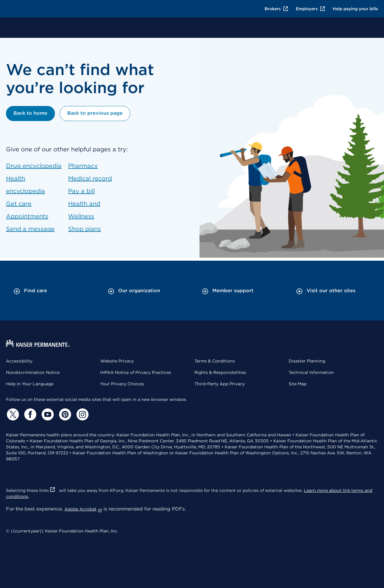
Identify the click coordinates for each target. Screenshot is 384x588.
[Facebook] (29, 414)
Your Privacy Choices (122, 384)
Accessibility (19, 361)
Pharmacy (83, 166)
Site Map (298, 384)
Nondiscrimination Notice (33, 372)
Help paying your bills (355, 9)
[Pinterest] (64, 414)
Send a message (30, 229)
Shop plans (84, 229)
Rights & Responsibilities (220, 372)
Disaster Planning (307, 361)
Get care (19, 204)
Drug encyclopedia (34, 166)
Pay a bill (81, 191)
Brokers (277, 9)
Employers (311, 9)
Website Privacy (117, 361)
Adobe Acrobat (83, 509)
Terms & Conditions (215, 361)
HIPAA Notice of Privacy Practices (136, 372)
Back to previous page (95, 113)
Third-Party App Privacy (220, 384)
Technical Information (311, 372)
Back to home (30, 113)
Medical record (90, 178)
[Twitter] (12, 414)
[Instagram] (82, 414)
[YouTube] (47, 414)
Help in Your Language (30, 384)
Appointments (27, 216)
